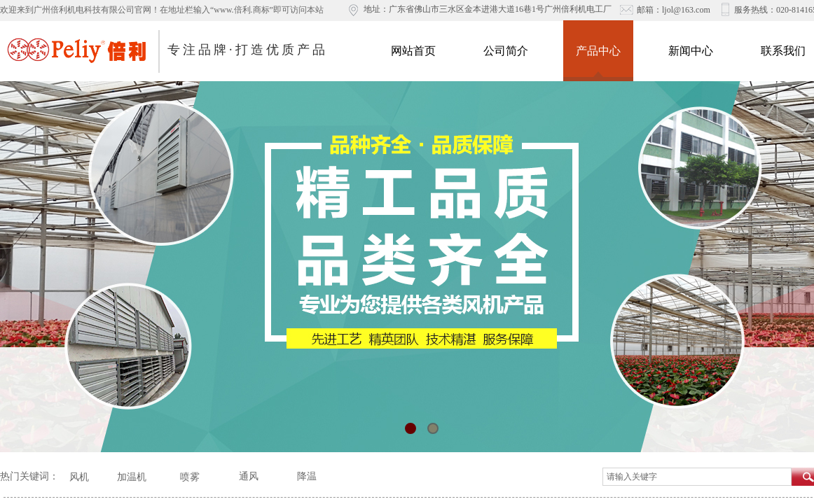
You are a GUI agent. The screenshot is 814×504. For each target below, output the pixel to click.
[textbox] (697, 477)
